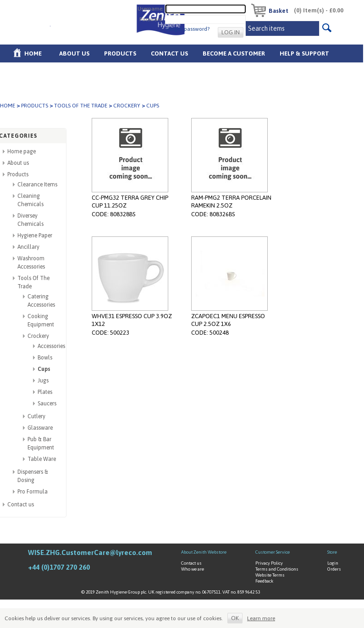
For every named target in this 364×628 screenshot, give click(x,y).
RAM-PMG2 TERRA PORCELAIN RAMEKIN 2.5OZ (231, 202)
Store (332, 552)
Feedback (264, 581)
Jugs (43, 381)
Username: (151, 8)
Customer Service (273, 552)
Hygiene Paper (35, 235)
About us (74, 53)
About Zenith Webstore (204, 552)
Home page (22, 151)
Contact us (21, 505)
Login (333, 563)
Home (33, 53)
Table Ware (42, 459)
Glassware (40, 428)
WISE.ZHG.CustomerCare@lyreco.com (90, 552)
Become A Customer (234, 53)
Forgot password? (188, 29)
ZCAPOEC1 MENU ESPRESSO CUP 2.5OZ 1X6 (228, 320)
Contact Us (169, 53)
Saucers (47, 404)
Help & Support (304, 53)
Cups (44, 369)
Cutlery (36, 416)
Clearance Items (37, 185)
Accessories (51, 346)
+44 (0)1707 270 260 (59, 567)
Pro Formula (33, 492)
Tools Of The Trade (81, 106)
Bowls (45, 358)
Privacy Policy (269, 563)
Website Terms (270, 575)
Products (120, 53)
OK (235, 618)
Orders (334, 569)
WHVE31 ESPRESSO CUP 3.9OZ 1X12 (132, 320)
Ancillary (28, 247)
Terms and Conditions (277, 569)
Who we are (193, 569)
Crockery (127, 106)
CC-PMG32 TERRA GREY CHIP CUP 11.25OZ (130, 202)
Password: (152, 19)
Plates (45, 392)
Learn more (261, 618)
